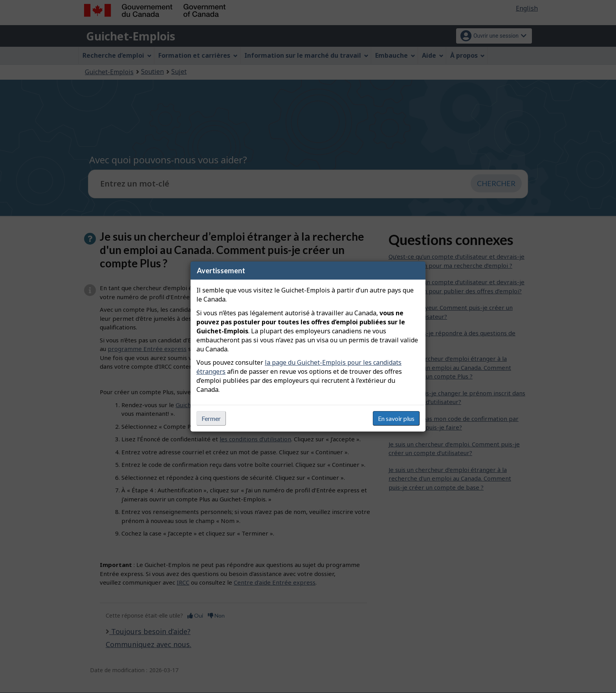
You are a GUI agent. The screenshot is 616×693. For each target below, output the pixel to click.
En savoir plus (396, 418)
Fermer (211, 418)
